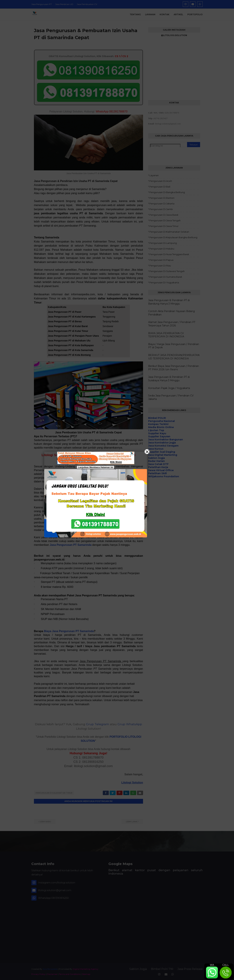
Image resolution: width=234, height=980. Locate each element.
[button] (117, 490)
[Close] (147, 452)
